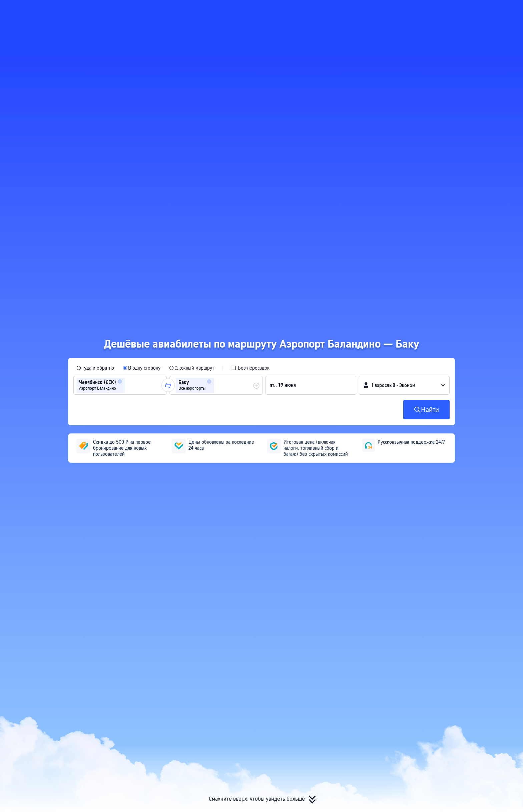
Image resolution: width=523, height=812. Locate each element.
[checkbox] (250, 368)
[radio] (95, 368)
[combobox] (128, 385)
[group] (120, 385)
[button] (452, 11)
